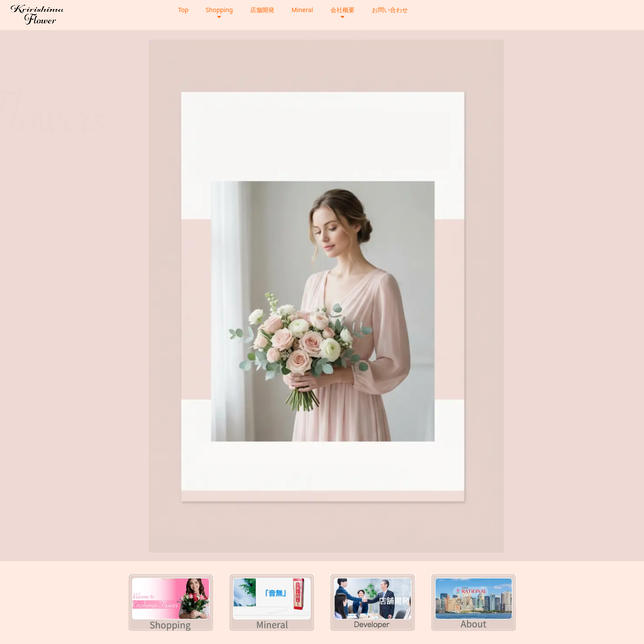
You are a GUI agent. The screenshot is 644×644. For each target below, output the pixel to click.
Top (183, 10)
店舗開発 (262, 10)
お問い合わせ (390, 10)
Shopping (219, 10)
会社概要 (342, 10)
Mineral (302, 10)
